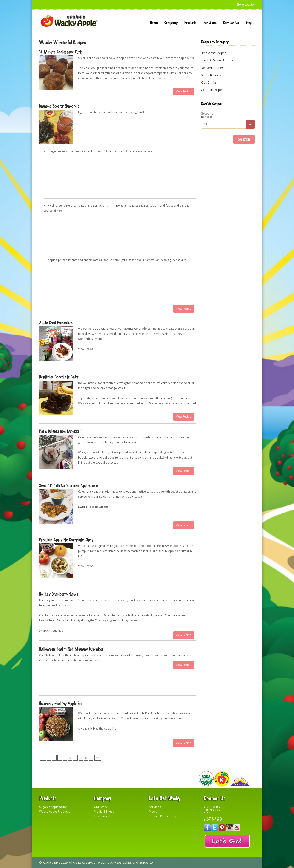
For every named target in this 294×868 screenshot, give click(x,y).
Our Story (101, 807)
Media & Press (104, 811)
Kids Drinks (209, 82)
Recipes (206, 117)
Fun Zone (210, 22)
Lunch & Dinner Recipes (217, 60)
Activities (155, 807)
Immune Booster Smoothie (59, 106)
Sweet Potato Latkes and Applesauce (68, 485)
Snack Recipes (211, 75)
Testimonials (103, 816)
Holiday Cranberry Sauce (59, 594)
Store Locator (246, 4)
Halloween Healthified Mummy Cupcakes (71, 649)
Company (171, 22)
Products (190, 22)
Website (104, 862)
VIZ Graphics (123, 862)
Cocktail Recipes (212, 90)
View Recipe (184, 91)
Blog (249, 22)
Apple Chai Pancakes (56, 322)
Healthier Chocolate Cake (59, 377)
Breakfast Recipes (214, 53)
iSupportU (146, 862)
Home (154, 22)
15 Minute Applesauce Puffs (61, 52)
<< (43, 758)
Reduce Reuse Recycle (165, 816)
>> (98, 758)
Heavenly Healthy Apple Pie (61, 703)
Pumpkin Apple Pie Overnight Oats (66, 539)
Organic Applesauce (53, 807)
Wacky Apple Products (55, 811)
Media (153, 811)
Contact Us (231, 22)
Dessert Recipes (212, 68)
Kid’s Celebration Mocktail (60, 431)
